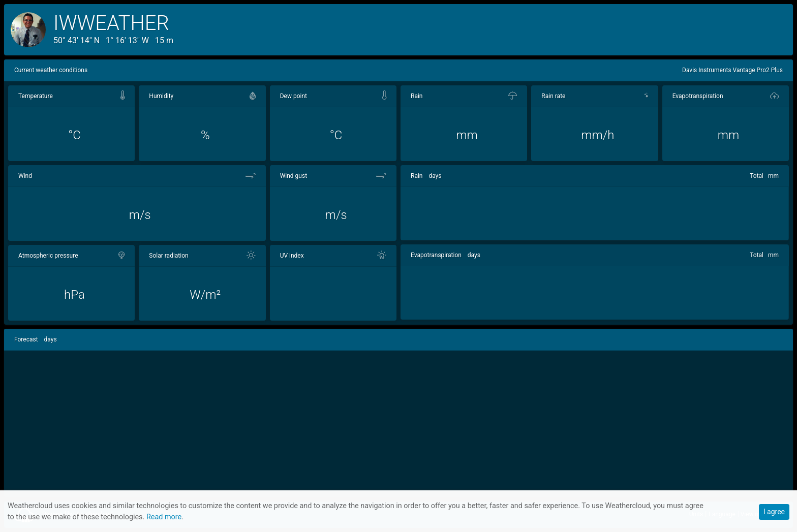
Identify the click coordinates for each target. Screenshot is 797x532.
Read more (164, 517)
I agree (774, 512)
